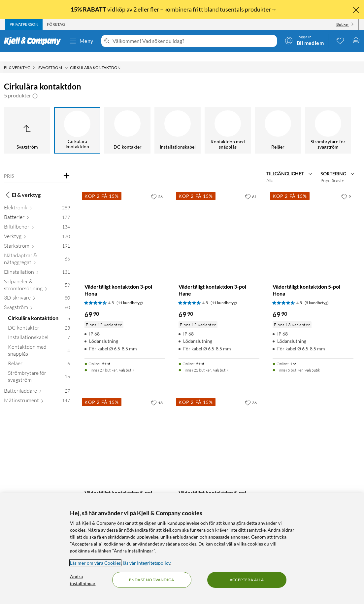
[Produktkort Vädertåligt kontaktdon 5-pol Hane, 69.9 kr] (219, 428)
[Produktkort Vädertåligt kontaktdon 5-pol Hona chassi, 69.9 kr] (125, 428)
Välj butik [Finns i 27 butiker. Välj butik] (127, 361)
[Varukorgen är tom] (356, 40)
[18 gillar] (157, 393)
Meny (81, 41)
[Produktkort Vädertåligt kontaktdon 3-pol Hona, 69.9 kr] (125, 222)
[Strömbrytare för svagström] (328, 121)
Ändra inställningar (83, 580)
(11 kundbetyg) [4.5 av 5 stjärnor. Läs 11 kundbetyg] (130, 293)
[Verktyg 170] (37, 228)
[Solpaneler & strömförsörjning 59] (37, 277)
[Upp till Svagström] (27, 121)
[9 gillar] (346, 187)
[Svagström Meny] (67, 58)
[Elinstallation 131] (37, 264)
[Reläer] (278, 121)
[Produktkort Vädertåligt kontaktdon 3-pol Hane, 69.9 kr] (219, 222)
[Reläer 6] (39, 355)
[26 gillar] (157, 187)
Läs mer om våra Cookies (95, 563)
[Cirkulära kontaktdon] (77, 121)
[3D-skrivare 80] (37, 290)
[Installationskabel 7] (39, 329)
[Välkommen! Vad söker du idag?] (193, 41)
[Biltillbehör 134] (37, 219)
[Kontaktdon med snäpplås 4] (39, 342)
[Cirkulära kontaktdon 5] (39, 310)
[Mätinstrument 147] (37, 392)
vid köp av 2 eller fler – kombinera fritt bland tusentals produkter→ (174, 9)
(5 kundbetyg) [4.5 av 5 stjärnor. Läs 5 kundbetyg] (317, 293)
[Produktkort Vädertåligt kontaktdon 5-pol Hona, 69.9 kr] (313, 222)
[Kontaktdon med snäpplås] (228, 121)
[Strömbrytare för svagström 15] (39, 369)
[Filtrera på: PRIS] (37, 167)
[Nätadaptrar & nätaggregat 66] (37, 251)
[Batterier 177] (37, 209)
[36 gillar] (251, 393)
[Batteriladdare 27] (37, 383)
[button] (35, 86)
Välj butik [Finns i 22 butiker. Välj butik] (221, 361)
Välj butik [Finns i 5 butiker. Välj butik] (312, 361)
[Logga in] (304, 40)
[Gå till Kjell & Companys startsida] (34, 41)
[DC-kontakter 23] (39, 320)
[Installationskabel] (178, 121)
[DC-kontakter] (127, 121)
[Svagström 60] (37, 299)
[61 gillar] (251, 187)
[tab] (24, 24)
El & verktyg (22, 186)
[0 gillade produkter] (340, 40)
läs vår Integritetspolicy (147, 563)
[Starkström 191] (37, 238)
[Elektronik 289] (37, 200)
